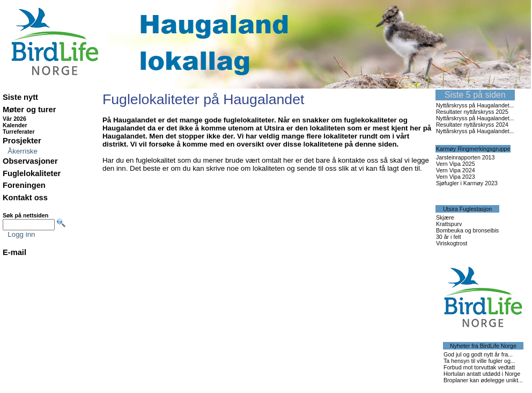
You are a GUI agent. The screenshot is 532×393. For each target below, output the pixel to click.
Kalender (15, 125)
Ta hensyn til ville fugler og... (479, 361)
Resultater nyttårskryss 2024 (472, 125)
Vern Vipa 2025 (456, 164)
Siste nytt (20, 97)
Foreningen (24, 185)
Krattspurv (449, 224)
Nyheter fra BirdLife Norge (483, 346)
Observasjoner (30, 161)
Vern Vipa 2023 (456, 177)
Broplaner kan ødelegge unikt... (483, 380)
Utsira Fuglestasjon (467, 209)
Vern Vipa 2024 (456, 170)
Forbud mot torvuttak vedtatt (479, 367)
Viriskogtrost (452, 243)
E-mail (14, 252)
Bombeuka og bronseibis (467, 230)
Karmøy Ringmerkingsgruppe (473, 149)
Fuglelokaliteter (32, 173)
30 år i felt (449, 237)
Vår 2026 (14, 119)
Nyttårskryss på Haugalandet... (475, 105)
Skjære (445, 217)
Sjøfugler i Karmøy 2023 (467, 183)
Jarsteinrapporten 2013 (465, 157)
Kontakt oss (25, 198)
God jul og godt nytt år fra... (478, 354)
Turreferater (19, 132)
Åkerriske (23, 151)
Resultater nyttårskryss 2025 (472, 112)
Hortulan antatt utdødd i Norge (482, 374)
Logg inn (21, 234)
